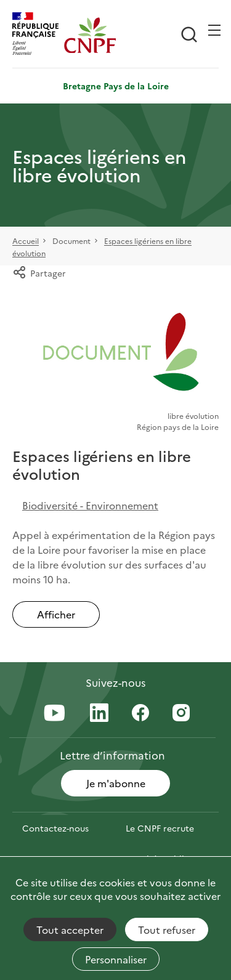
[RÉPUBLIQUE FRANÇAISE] (38, 35)
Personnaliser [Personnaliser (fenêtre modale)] (116, 959)
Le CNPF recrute (160, 828)
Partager (39, 273)
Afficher (56, 614)
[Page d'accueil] (90, 35)
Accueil (26, 241)
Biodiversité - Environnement (90, 505)
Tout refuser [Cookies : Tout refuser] (167, 929)
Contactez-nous (55, 828)
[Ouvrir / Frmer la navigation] (214, 30)
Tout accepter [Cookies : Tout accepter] (70, 929)
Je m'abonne (116, 783)
